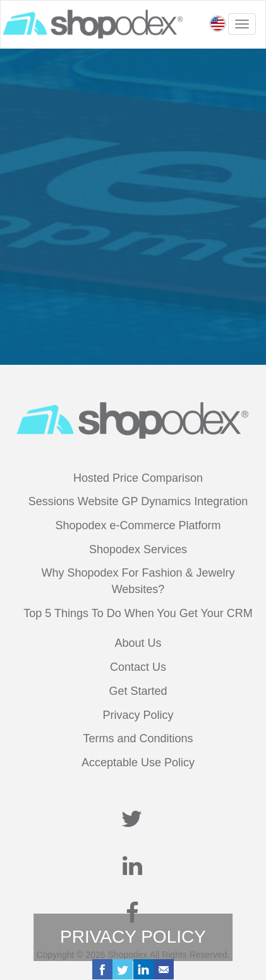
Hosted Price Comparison (138, 478)
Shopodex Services (138, 549)
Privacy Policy (138, 715)
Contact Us (138, 667)
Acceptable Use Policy (138, 763)
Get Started (138, 691)
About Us (138, 643)
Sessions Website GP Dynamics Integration (138, 501)
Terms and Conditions (138, 738)
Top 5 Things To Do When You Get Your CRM (138, 613)
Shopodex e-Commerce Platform (138, 525)
